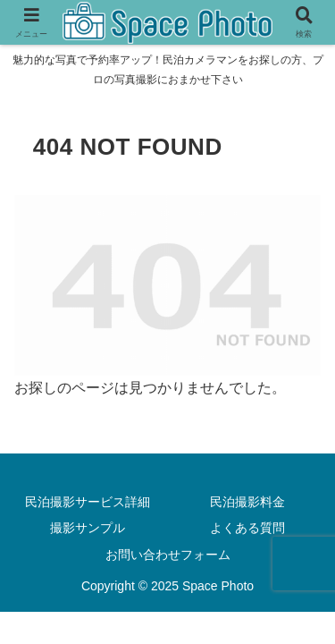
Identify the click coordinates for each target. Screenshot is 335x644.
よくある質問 (247, 528)
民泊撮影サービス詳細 (88, 502)
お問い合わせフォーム (168, 555)
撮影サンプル (88, 528)
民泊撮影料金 (247, 502)
